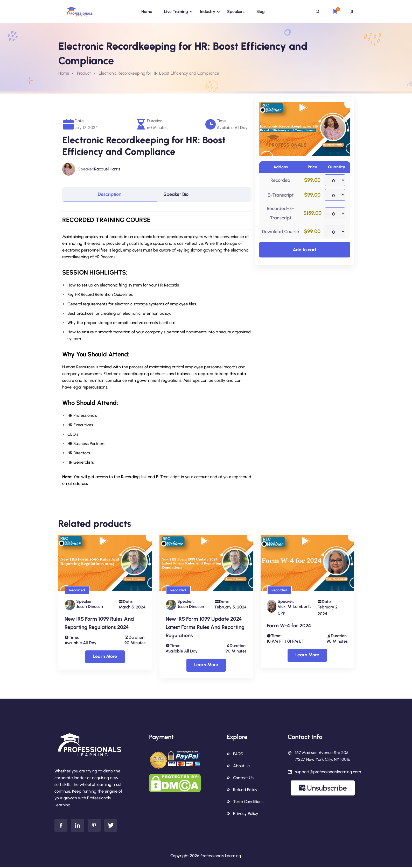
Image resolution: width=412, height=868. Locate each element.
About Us (242, 767)
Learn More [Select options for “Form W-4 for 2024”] (307, 656)
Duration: (155, 121)
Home (147, 12)
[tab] (110, 195)
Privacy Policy (246, 815)
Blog (261, 12)
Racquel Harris (107, 169)
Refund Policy (245, 791)
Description (110, 195)
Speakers (236, 12)
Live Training (176, 12)
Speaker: (86, 169)
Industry (208, 12)
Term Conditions (248, 803)
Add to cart (305, 250)
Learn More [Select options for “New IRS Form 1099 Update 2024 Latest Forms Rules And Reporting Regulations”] (206, 666)
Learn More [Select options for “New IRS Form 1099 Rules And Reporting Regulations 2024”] (105, 657)
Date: (80, 121)
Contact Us (243, 779)
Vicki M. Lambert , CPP (294, 611)
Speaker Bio (178, 195)
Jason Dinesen (90, 608)
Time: (222, 121)
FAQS (238, 755)
